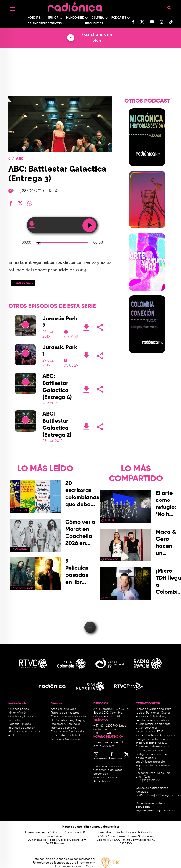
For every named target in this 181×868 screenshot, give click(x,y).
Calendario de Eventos (45, 24)
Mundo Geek (75, 18)
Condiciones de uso (106, 778)
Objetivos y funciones (23, 717)
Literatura (21, 510)
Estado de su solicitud (65, 735)
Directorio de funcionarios (68, 732)
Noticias (34, 18)
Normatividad (17, 720)
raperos (110, 598)
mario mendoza (24, 588)
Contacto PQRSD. (155, 743)
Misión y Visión (18, 713)
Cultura (98, 18)
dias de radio (24, 283)
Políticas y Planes (20, 724)
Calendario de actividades (69, 717)
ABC (20, 159)
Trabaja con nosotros (65, 713)
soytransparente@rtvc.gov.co (155, 811)
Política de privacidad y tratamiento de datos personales (109, 770)
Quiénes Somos (19, 709)
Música (53, 18)
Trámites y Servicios (64, 728)
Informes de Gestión (22, 728)
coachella (21, 549)
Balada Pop (112, 559)
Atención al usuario (64, 709)
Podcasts (119, 18)
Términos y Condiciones (66, 739)
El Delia (110, 520)
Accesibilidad (103, 781)
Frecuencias (94, 24)
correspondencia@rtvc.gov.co (156, 735)
